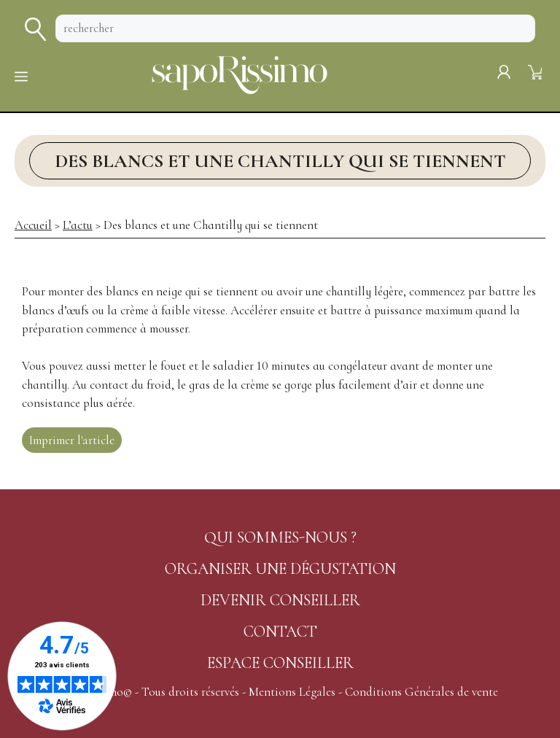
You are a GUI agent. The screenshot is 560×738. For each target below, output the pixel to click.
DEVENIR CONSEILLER (280, 600)
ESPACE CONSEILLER (280, 663)
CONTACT (280, 632)
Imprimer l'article (72, 440)
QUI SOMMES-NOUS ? (280, 537)
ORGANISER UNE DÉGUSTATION (280, 569)
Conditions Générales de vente (421, 692)
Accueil (33, 225)
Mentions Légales (292, 692)
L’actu (78, 225)
